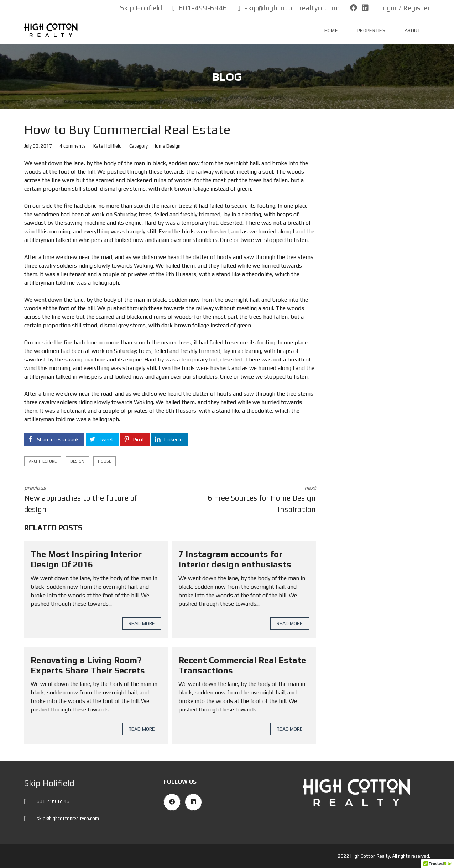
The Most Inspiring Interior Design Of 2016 (86, 559)
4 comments (73, 146)
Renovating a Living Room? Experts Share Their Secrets (88, 665)
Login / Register (405, 8)
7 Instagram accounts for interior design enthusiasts (235, 559)
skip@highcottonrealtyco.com (288, 8)
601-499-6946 (200, 8)
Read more (142, 623)
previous (92, 500)
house (105, 461)
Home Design (167, 146)
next (248, 500)
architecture (43, 461)
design (77, 461)
